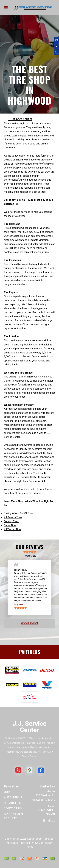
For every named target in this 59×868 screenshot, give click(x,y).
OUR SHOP (11, 792)
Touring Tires (11, 521)
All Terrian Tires (13, 529)
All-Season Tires (13, 517)
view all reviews (29, 623)
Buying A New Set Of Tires (18, 513)
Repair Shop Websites (40, 839)
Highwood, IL (21, 570)
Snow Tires (10, 525)
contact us (10, 252)
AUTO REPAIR (13, 797)
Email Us (49, 821)
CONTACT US (13, 808)
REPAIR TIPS (13, 803)
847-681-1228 (25, 200)
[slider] (30, 552)
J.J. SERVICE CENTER (20, 119)
